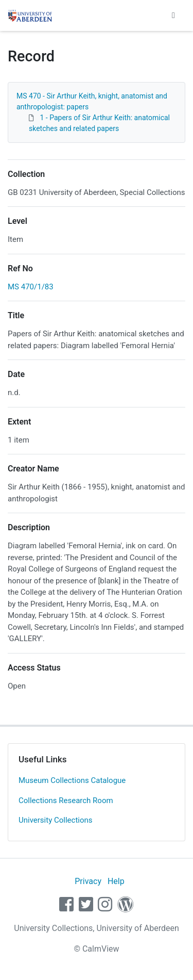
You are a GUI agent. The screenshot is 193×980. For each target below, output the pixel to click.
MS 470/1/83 (31, 287)
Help (116, 881)
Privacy (88, 881)
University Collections (56, 820)
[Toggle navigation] (173, 15)
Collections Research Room (66, 801)
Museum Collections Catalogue (72, 780)
